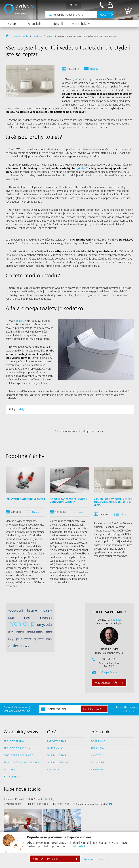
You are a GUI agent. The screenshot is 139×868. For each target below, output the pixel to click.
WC (77, 79)
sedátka (20, 321)
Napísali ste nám (58, 762)
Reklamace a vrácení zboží (22, 762)
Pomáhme (97, 770)
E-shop (12, 24)
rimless (82, 168)
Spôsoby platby (14, 741)
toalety (20, 409)
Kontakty (10, 770)
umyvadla (44, 624)
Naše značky (56, 748)
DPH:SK (74, 5)
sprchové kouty (43, 639)
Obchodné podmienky (18, 755)
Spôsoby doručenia (17, 748)
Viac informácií (76, 846)
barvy (11, 639)
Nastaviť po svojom (95, 859)
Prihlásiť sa (91, 709)
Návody (94, 69)
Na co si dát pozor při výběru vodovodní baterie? (68, 500)
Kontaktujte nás (106, 683)
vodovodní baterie (23, 610)
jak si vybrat (24, 639)
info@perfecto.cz (109, 672)
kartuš (27, 618)
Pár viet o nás (56, 741)
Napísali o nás (56, 755)
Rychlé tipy (11, 777)
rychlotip (22, 623)
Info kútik (58, 24)
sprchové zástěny (35, 632)
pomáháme (46, 618)
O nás (53, 732)
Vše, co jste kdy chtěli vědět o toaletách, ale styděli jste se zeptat (113, 502)
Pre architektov (81, 24)
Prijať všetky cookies (47, 859)
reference (20, 632)
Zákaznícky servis (21, 732)
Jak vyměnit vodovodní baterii (25, 499)
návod (11, 618)
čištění (49, 632)
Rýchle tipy (98, 762)
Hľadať (105, 14)
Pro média (54, 770)
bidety (25, 646)
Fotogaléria (35, 24)
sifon (11, 632)
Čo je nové (98, 741)
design (14, 646)
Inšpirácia (97, 748)
